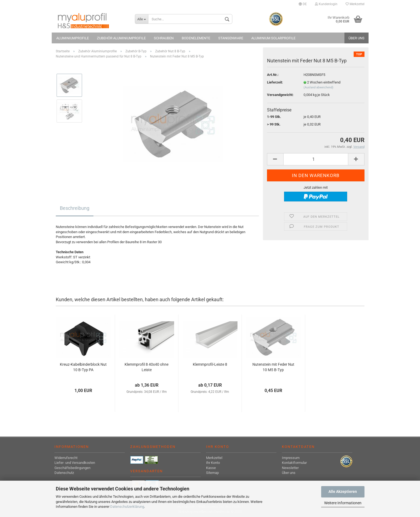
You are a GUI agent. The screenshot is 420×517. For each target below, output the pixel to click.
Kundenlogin (326, 4)
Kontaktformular (294, 463)
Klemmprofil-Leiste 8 (210, 364)
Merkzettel (355, 4)
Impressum (291, 458)
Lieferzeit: (275, 82)
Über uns (356, 38)
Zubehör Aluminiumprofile (121, 38)
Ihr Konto (213, 463)
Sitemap (212, 473)
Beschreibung (75, 208)
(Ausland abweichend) (318, 87)
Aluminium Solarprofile (273, 38)
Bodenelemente (196, 38)
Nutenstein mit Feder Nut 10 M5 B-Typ (273, 367)
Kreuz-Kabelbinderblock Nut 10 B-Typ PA (83, 367)
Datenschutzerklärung (127, 507)
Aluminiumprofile (73, 38)
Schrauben (164, 38)
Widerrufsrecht (66, 458)
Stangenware (231, 38)
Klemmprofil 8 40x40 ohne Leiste (146, 367)
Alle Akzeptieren (343, 492)
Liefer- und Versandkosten (75, 463)
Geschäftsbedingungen (72, 468)
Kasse (211, 468)
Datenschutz (64, 473)
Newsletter (290, 468)
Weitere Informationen (343, 503)
